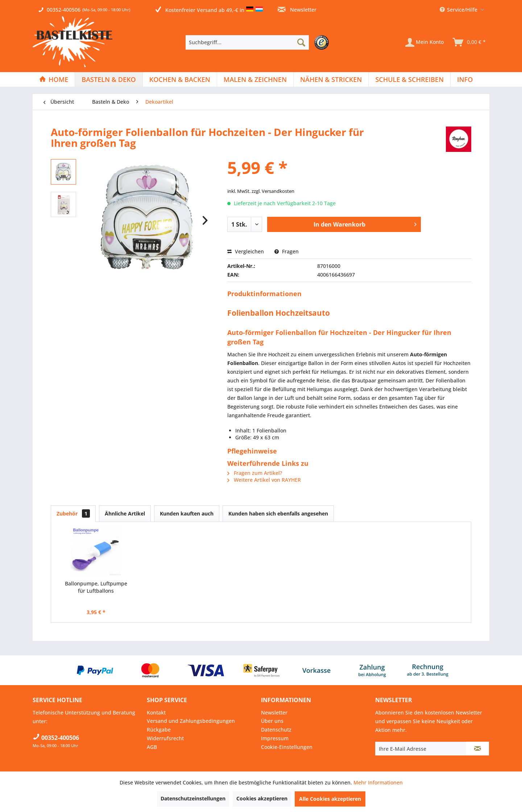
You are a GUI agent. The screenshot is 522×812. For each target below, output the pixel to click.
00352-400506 (64, 10)
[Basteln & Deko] (109, 79)
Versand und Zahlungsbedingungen (191, 721)
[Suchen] (301, 42)
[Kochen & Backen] (180, 79)
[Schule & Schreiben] (409, 79)
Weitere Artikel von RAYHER (264, 480)
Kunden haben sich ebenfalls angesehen (278, 513)
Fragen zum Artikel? (255, 473)
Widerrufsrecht (165, 738)
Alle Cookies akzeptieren (330, 799)
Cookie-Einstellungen (287, 747)
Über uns (272, 721)
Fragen (287, 251)
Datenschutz (276, 730)
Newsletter (297, 10)
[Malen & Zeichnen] (255, 79)
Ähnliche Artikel (125, 513)
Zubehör (73, 513)
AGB (152, 747)
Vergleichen (246, 251)
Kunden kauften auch (187, 513)
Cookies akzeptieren (262, 798)
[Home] (54, 79)
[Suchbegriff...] (247, 42)
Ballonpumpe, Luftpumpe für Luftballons (96, 587)
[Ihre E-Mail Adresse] (421, 749)
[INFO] (465, 79)
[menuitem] (259, 42)
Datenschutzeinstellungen (193, 798)
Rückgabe (159, 730)
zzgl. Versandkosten (273, 191)
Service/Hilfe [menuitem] (459, 10)
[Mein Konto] (424, 42)
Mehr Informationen (378, 782)
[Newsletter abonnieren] (478, 749)
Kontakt (156, 712)
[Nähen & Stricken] (331, 79)
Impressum (275, 738)
